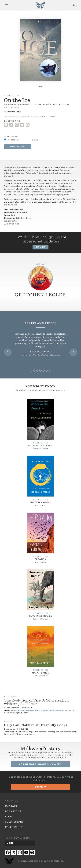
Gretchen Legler (14, 112)
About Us (12, 801)
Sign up (40, 247)
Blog (9, 817)
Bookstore (13, 811)
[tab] (31, 371)
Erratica (40, 559)
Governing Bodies (41, 616)
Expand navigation (6, 5)
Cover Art (13, 224)
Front (40, 87)
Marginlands (40, 673)
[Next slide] (73, 352)
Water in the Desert (40, 446)
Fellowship (14, 827)
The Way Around (41, 502)
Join (10, 843)
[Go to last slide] (8, 352)
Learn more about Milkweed (40, 764)
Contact (11, 806)
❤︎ (40, 787)
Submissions (14, 822)
